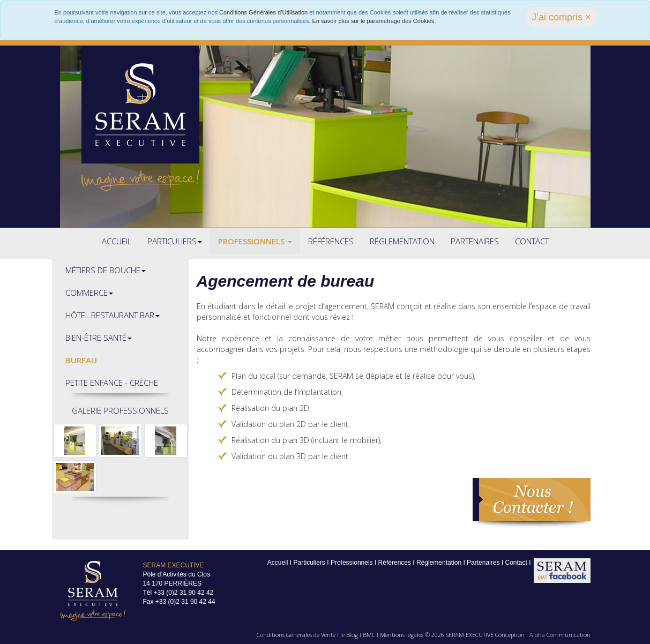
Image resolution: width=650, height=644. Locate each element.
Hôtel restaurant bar (113, 315)
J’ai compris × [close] (561, 17)
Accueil (117, 241)
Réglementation (402, 241)
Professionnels (255, 241)
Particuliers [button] (175, 241)
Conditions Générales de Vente (296, 635)
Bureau (81, 360)
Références (331, 241)
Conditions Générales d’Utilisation (263, 12)
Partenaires (475, 241)
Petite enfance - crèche (112, 383)
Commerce (89, 293)
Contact (532, 241)
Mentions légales (402, 635)
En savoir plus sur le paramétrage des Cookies (373, 21)
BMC (369, 635)
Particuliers (309, 563)
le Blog (349, 635)
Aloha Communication (560, 635)
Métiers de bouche (106, 270)
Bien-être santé (99, 338)
